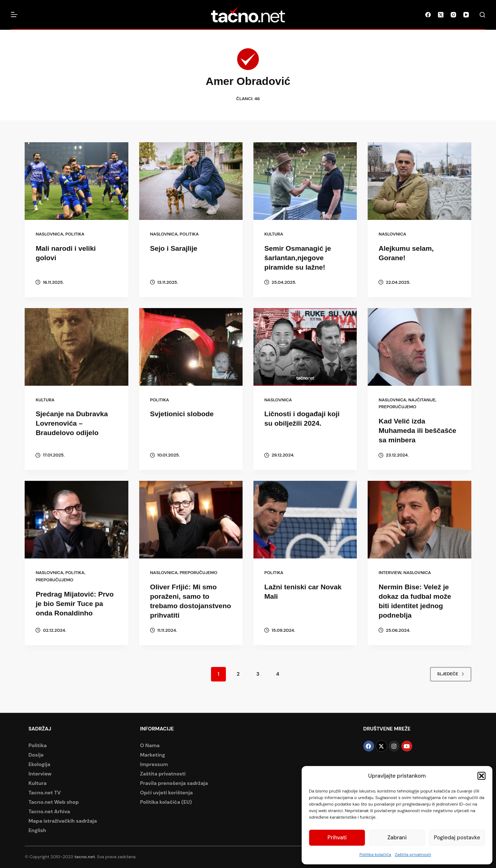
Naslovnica (49, 234)
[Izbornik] (14, 15)
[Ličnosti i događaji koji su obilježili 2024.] (305, 347)
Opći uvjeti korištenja (166, 793)
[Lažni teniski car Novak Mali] (305, 520)
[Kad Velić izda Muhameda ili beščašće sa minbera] (419, 347)
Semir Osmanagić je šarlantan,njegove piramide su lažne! (299, 258)
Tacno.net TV (44, 793)
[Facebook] (428, 15)
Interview (390, 573)
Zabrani (397, 838)
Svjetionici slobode (183, 414)
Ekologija (39, 764)
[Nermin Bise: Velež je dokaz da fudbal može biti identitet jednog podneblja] (419, 520)
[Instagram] (453, 15)
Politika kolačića (375, 855)
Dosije (36, 755)
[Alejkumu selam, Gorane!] (419, 181)
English (37, 830)
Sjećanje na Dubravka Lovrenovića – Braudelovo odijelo (73, 423)
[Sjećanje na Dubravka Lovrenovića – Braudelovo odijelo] (76, 347)
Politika (75, 234)
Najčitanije (422, 400)
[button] (481, 776)
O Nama (150, 745)
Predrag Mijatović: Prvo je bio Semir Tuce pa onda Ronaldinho (76, 603)
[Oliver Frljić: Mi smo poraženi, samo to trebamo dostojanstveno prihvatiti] (191, 520)
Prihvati (337, 838)
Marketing (152, 755)
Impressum (154, 764)
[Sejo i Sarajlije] (191, 181)
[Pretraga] (482, 15)
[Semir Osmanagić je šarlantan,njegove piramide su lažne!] (305, 181)
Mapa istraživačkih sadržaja (63, 821)
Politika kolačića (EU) (166, 802)
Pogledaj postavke (457, 838)
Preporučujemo (397, 407)
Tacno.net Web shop (53, 802)
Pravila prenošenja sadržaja (174, 783)
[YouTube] (466, 15)
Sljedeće (450, 683)
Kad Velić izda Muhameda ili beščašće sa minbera (419, 430)
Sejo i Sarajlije (175, 248)
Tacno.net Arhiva (49, 811)
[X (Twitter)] (441, 15)
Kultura (274, 234)
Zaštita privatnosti (413, 855)
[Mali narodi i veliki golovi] (76, 181)
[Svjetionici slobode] (191, 347)
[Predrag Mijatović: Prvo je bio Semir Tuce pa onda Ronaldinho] (76, 520)
